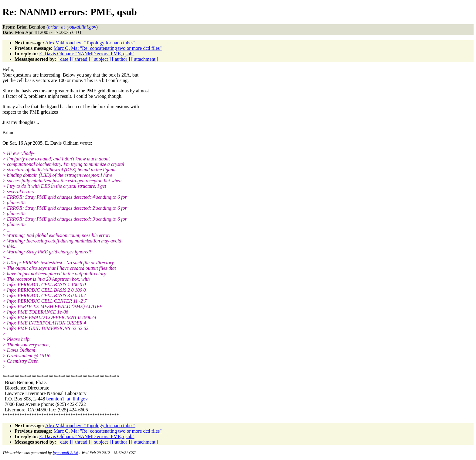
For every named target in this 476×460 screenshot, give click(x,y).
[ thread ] (81, 59)
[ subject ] (101, 59)
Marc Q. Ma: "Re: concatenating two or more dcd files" (108, 48)
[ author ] (121, 59)
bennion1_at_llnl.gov (67, 399)
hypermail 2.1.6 (66, 453)
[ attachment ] (145, 59)
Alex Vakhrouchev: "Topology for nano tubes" (90, 43)
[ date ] (64, 59)
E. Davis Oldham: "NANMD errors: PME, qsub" (87, 54)
